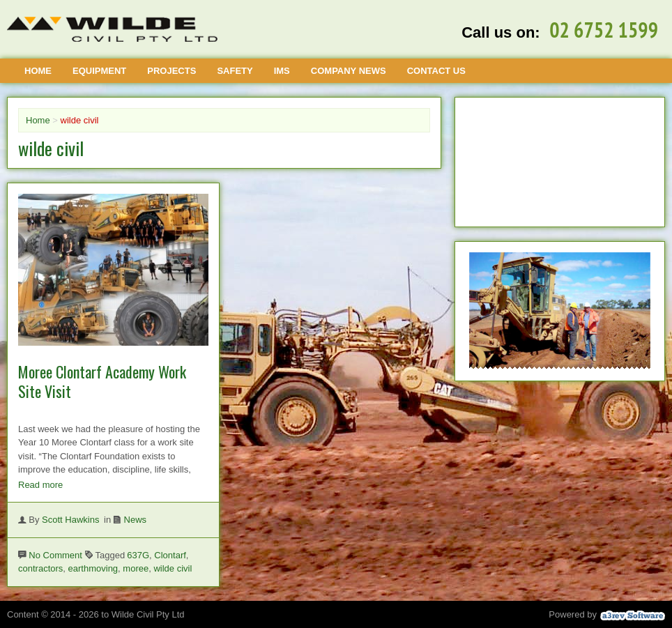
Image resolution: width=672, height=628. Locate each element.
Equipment (99, 71)
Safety (235, 71)
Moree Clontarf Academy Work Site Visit (102, 382)
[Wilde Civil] (112, 29)
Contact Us (436, 71)
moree (136, 568)
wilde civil (173, 568)
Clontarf (170, 555)
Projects (171, 71)
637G (138, 555)
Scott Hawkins (70, 520)
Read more (40, 485)
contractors (40, 568)
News (136, 520)
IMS (282, 71)
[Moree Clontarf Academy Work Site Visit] (113, 343)
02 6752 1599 (604, 30)
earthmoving (93, 568)
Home (38, 71)
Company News (349, 71)
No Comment (55, 555)
